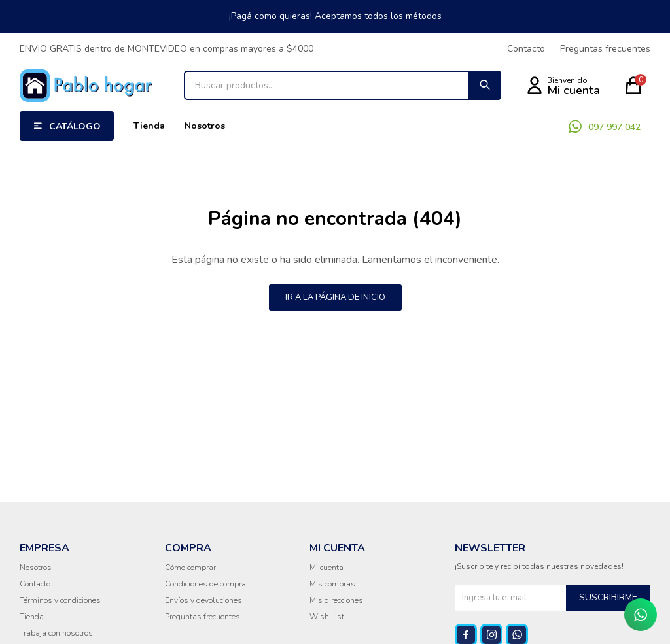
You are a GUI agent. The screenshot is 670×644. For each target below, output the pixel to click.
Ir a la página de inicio (335, 297)
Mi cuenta (326, 568)
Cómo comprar (190, 568)
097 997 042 (614, 127)
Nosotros (205, 126)
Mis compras (332, 584)
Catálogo (75, 127)
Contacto (526, 49)
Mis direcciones (336, 600)
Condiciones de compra (205, 584)
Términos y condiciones (60, 600)
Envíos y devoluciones (203, 600)
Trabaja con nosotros (56, 633)
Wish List (327, 617)
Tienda (149, 126)
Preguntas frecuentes (605, 49)
